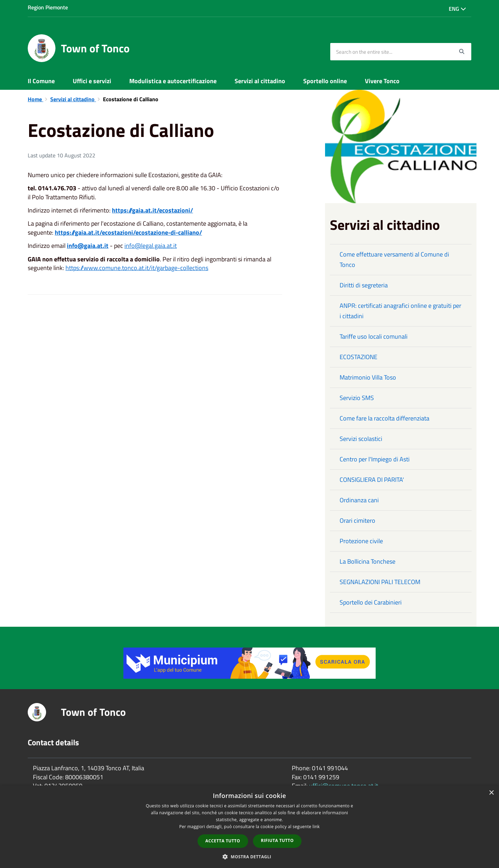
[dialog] (249, 827)
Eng (457, 9)
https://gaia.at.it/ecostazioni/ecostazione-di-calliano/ (128, 232)
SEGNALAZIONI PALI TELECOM (380, 582)
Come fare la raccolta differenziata (384, 418)
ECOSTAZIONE (358, 357)
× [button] (491, 793)
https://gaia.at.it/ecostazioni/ (152, 210)
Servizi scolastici (361, 439)
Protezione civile (361, 541)
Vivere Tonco (382, 81)
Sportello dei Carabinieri (371, 602)
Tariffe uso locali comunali (374, 336)
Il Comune (41, 81)
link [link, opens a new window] (316, 827)
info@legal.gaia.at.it (151, 246)
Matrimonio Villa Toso (368, 377)
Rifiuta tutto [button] (277, 840)
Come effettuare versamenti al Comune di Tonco (394, 259)
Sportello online (325, 81)
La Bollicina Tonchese (367, 561)
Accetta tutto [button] (223, 841)
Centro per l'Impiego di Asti (375, 459)
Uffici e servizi (92, 81)
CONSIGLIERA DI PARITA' (372, 480)
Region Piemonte (48, 7)
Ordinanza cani (359, 500)
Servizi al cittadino (260, 81)
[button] (249, 856)
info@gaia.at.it (88, 246)
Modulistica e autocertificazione (173, 81)
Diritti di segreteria (364, 285)
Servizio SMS (357, 398)
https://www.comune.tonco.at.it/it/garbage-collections (137, 268)
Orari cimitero (357, 520)
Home (36, 99)
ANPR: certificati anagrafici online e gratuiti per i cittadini (400, 311)
